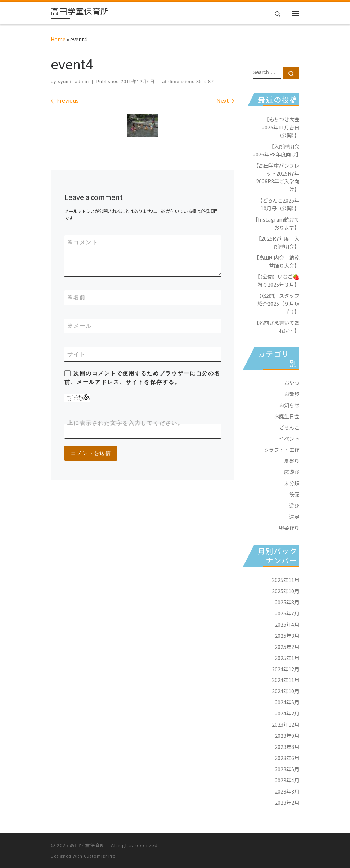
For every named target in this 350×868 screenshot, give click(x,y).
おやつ (292, 383)
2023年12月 (286, 724)
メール (80, 326)
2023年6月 (287, 758)
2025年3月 (287, 635)
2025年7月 (287, 613)
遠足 (294, 516)
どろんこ (289, 427)
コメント (83, 242)
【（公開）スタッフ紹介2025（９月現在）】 (278, 303)
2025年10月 (286, 591)
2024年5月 (287, 702)
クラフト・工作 (282, 449)
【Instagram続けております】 (276, 223)
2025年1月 (287, 658)
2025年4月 (287, 624)
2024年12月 (286, 669)
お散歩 (292, 394)
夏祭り (292, 461)
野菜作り (289, 528)
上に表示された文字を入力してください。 (125, 423)
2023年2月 (287, 802)
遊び (294, 505)
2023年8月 (287, 747)
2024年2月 (287, 713)
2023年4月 (287, 780)
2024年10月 (286, 691)
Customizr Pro (100, 856)
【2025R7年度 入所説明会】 (278, 242)
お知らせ (289, 405)
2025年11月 (286, 580)
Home (58, 39)
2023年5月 (287, 769)
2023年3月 (287, 791)
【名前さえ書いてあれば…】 (277, 326)
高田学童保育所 (87, 845)
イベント (289, 438)
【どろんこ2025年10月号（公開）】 (278, 204)
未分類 (292, 483)
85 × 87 (204, 82)
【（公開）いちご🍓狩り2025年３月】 (277, 280)
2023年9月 (287, 735)
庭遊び (292, 472)
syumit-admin (73, 82)
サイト (77, 354)
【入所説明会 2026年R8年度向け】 (276, 150)
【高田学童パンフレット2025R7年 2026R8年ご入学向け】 (276, 177)
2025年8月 (287, 602)
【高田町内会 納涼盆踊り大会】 (277, 261)
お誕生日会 (287, 416)
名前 (77, 297)
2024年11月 (286, 680)
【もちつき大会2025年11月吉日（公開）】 (281, 127)
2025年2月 (287, 647)
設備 (294, 494)
